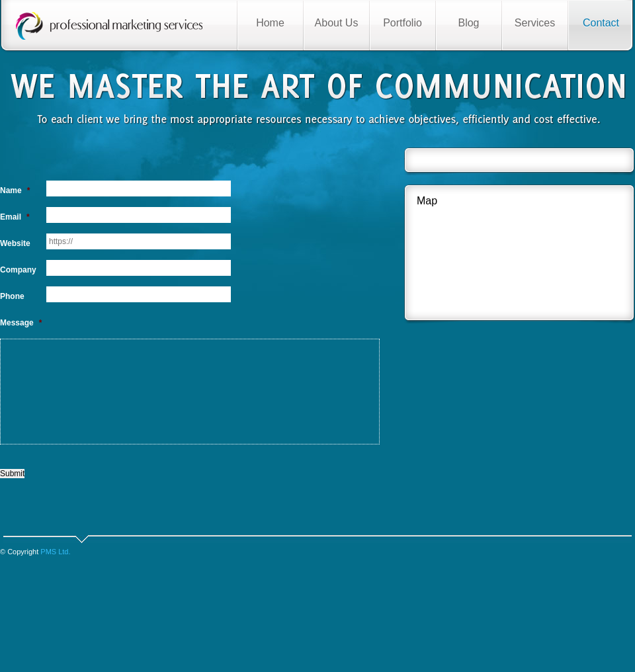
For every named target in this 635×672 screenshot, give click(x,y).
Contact (601, 23)
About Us (337, 23)
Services (535, 23)
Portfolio (402, 23)
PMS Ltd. (55, 552)
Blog (468, 23)
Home (270, 23)
